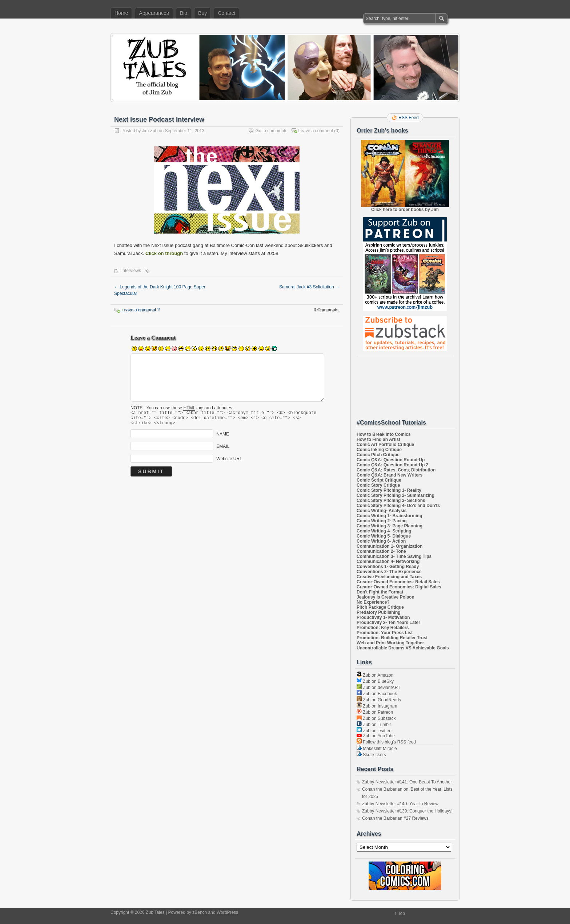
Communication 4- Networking (388, 562)
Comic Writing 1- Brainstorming (389, 516)
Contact (226, 13)
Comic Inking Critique (379, 450)
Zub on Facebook (377, 694)
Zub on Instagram (377, 706)
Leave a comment (316, 131)
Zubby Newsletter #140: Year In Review (400, 804)
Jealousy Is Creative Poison (386, 597)
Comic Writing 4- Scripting (384, 531)
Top (402, 913)
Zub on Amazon (375, 675)
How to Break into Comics (384, 434)
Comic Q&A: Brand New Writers (390, 475)
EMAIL (223, 450)
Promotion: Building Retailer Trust (392, 638)
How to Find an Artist (378, 439)
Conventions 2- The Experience (389, 572)
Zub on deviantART (379, 688)
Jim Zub (150, 131)
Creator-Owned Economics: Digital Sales (399, 587)
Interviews (131, 271)
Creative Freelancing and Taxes (389, 577)
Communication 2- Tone (381, 551)
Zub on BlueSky (375, 681)
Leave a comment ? (141, 310)
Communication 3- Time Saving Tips (394, 556)
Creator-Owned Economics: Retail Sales (398, 582)
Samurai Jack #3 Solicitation (309, 287)
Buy (202, 13)
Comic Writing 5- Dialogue (384, 536)
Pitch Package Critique (380, 607)
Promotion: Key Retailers (383, 628)
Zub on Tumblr (374, 725)
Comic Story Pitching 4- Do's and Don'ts (398, 506)
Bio (184, 13)
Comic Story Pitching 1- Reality (389, 490)
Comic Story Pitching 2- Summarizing (396, 495)
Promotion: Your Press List (385, 633)
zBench (200, 912)
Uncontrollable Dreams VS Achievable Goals (403, 648)
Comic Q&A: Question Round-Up (391, 460)
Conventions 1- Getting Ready (388, 567)
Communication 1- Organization (390, 546)
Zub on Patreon (375, 712)
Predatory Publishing (379, 612)
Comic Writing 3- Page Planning (390, 526)
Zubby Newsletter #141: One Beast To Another (407, 782)
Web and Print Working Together (390, 643)
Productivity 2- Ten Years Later (388, 623)
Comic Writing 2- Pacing (382, 521)
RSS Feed (408, 118)
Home (121, 13)
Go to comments (272, 131)
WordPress (227, 912)
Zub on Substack (376, 718)
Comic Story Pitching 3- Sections (391, 500)
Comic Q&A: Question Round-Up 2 (392, 465)
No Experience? (373, 602)
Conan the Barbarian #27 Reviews (395, 818)
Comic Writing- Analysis (382, 511)
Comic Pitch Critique (378, 455)
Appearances (154, 13)
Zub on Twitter (374, 731)
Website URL (229, 462)
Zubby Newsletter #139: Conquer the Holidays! (407, 811)
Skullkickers (371, 755)
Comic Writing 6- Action (381, 541)
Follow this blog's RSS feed (386, 742)
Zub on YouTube (376, 736)
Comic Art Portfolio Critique (385, 445)
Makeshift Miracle (377, 749)
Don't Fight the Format (380, 592)
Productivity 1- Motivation (383, 617)
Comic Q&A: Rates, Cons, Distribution (396, 470)
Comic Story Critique (378, 485)
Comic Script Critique (379, 480)
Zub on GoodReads (379, 700)
